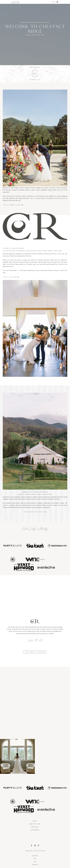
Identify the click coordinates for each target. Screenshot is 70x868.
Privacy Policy (36, 851)
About (35, 821)
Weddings (35, 827)
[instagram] (35, 845)
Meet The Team (35, 824)
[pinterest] (38, 845)
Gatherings (35, 830)
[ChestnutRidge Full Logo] (35, 834)
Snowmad (43, 851)
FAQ (35, 862)
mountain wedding (22, 505)
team (12, 256)
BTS (35, 859)
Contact (35, 865)
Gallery (35, 856)
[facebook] (32, 845)
